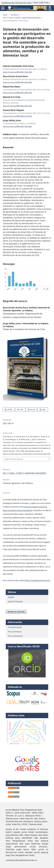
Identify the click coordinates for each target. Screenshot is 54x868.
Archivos (15, 15)
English (11, 597)
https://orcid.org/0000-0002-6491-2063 (17, 106)
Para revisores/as (15, 636)
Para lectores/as (15, 627)
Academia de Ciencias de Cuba (16, 3)
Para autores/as (15, 632)
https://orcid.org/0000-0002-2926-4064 (17, 82)
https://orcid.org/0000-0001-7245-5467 (17, 126)
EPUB (32, 410)
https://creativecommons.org (37, 580)
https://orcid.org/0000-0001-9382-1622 (17, 93)
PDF (21, 410)
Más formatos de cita (14, 459)
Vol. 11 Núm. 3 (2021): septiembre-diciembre (22, 18)
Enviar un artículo (16, 612)
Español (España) (15, 601)
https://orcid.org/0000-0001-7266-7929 (17, 72)
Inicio (5, 15)
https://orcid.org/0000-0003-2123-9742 (17, 116)
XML (44, 410)
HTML (10, 410)
